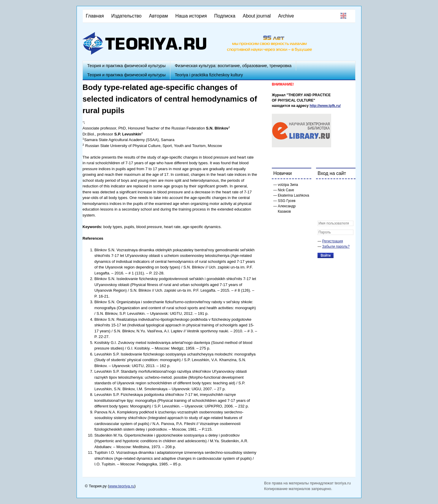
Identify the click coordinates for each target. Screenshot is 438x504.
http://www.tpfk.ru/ (325, 106)
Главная (95, 16)
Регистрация (333, 241)
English (343, 16)
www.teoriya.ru (122, 486)
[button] (322, 187)
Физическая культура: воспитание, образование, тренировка (233, 66)
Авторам (158, 16)
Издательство (126, 16)
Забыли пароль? (336, 247)
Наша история (191, 16)
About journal (257, 16)
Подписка (225, 16)
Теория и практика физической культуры (126, 66)
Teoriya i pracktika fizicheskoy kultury (209, 75)
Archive (286, 16)
